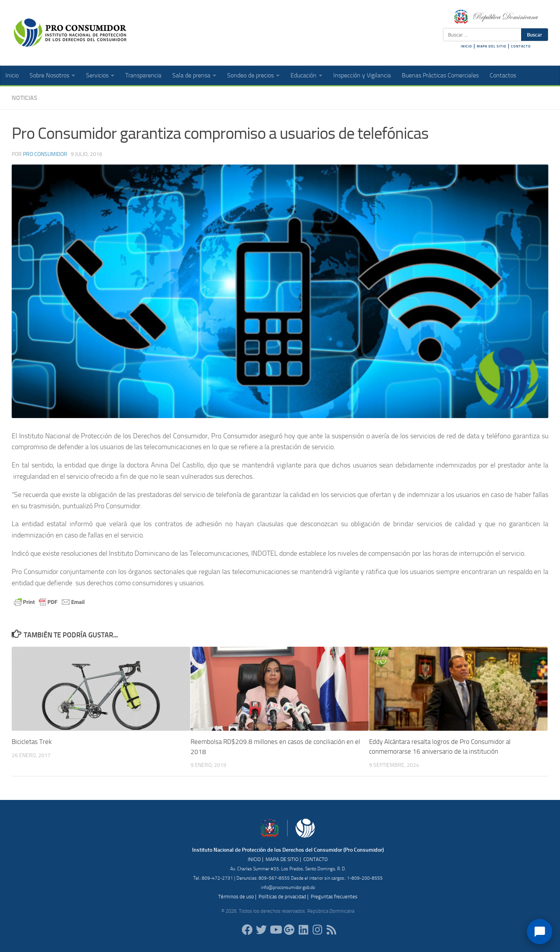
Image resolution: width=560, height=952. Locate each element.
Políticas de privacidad (282, 896)
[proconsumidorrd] (261, 930)
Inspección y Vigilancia (362, 75)
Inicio (12, 75)
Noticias (24, 98)
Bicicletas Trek (32, 742)
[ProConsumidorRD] (247, 930)
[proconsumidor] (303, 930)
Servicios (97, 75)
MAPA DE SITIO (282, 859)
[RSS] (331, 930)
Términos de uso (236, 896)
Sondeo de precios (250, 75)
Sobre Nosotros (49, 75)
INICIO (466, 46)
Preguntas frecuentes (334, 896)
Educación (304, 75)
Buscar (535, 35)
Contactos (503, 75)
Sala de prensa (191, 75)
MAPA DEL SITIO (492, 46)
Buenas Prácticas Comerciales (440, 75)
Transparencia (143, 75)
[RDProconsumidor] (275, 930)
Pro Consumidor (45, 154)
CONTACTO (521, 46)
